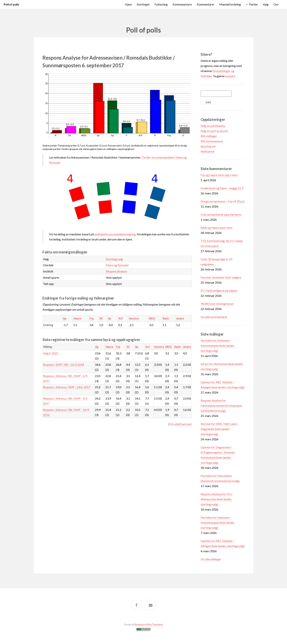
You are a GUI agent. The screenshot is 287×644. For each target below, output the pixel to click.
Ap (65, 318)
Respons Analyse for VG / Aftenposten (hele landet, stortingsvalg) (217, 499)
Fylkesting (161, 4)
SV (101, 318)
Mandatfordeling (230, 4)
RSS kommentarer (212, 141)
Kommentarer (206, 4)
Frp (92, 318)
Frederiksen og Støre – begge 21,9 (222, 188)
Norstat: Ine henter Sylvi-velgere (221, 277)
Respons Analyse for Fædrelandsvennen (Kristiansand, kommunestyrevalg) (221, 405)
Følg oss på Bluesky (213, 126)
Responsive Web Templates (149, 624)
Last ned (186, 424)
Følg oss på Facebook (214, 131)
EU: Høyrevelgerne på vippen (219, 290)
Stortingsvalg (114, 259)
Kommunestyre (182, 4)
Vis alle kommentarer (214, 317)
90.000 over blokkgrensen (217, 304)
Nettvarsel (207, 151)
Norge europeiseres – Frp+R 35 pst (223, 201)
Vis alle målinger (211, 559)
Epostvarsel (208, 146)
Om (276, 4)
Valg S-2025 (51, 353)
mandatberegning (115, 234)
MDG (152, 318)
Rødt (166, 318)
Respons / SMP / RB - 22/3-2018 (64, 365)
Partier (254, 4)
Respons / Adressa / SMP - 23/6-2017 (67, 387)
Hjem (128, 4)
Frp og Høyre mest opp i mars (219, 175)
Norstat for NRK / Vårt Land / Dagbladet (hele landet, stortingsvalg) (219, 429)
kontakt (230, 76)
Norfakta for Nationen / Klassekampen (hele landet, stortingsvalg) (218, 345)
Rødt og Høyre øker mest (217, 228)
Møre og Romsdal (117, 265)
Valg (266, 4)
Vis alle (175, 424)
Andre (180, 318)
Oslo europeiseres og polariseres (221, 214)
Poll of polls (11, 4)
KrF (121, 318)
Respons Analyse (117, 271)
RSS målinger (209, 136)
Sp (109, 318)
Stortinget (143, 4)
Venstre (134, 318)
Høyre (77, 318)
